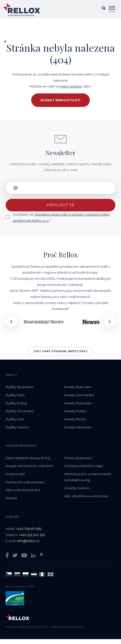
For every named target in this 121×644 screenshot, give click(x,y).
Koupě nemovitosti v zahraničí (29, 466)
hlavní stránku (71, 86)
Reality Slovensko (20, 411)
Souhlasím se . (61, 217)
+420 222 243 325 (32, 535)
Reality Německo (78, 427)
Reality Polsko (75, 411)
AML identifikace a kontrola (86, 496)
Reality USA (15, 419)
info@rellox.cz (28, 541)
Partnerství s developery (25, 482)
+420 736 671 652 (29, 529)
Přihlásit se (61, 205)
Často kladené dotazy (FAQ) (28, 458)
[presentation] (11, 322)
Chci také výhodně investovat (61, 351)
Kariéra (11, 498)
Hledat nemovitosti (60, 100)
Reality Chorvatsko (79, 395)
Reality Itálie (15, 395)
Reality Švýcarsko (78, 403)
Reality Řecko (75, 419)
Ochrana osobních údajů (84, 466)
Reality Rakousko (78, 387)
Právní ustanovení (78, 458)
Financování (15, 474)
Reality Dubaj (16, 403)
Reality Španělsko (20, 387)
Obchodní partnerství (23, 490)
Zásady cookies (77, 488)
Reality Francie (17, 427)
